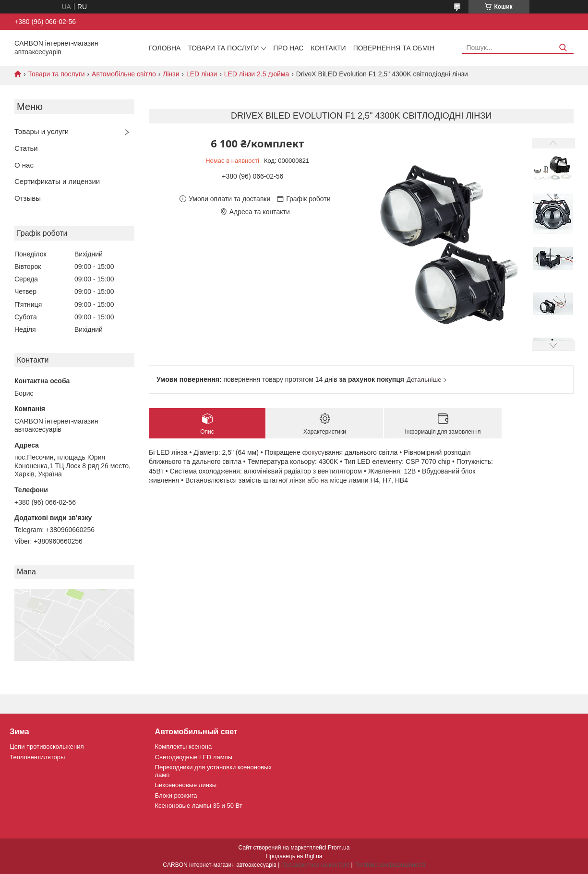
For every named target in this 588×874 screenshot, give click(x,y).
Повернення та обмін (394, 48)
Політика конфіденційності (390, 865)
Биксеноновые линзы (186, 785)
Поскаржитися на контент (315, 865)
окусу (316, 452)
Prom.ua (339, 848)
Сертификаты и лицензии (57, 181)
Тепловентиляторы (37, 757)
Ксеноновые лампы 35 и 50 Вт (199, 806)
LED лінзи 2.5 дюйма (257, 74)
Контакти (328, 48)
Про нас (288, 48)
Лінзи (171, 74)
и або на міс (321, 480)
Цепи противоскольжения (47, 747)
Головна (165, 48)
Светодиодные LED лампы (194, 757)
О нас (24, 165)
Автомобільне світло (124, 74)
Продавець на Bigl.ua (294, 856)
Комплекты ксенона (184, 747)
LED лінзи (202, 74)
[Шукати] (563, 48)
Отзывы (28, 198)
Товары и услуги (42, 131)
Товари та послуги (223, 48)
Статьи (26, 148)
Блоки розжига (176, 795)
